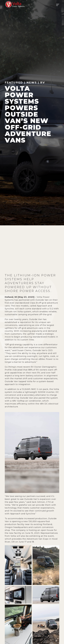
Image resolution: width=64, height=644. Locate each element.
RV (43, 83)
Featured (14, 83)
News (32, 83)
